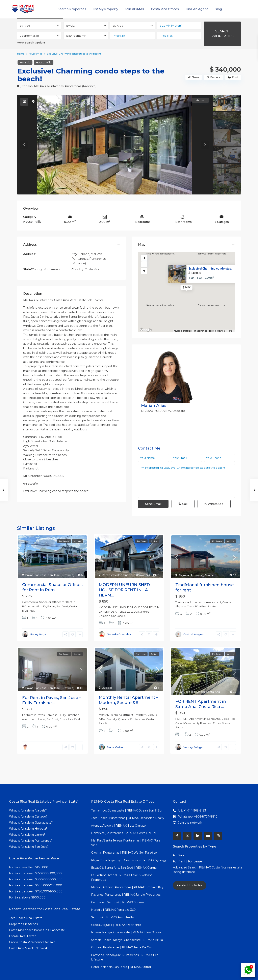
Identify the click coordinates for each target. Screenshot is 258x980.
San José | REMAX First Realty (112, 904)
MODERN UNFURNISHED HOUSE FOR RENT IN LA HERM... (124, 576)
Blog (218, 9)
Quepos (107, 674)
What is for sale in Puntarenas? (31, 827)
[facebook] (177, 822)
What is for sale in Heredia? (28, 815)
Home (21, 54)
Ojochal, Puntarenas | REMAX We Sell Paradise (124, 839)
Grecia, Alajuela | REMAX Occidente (116, 911)
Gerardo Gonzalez (119, 621)
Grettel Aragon (193, 621)
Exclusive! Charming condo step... (211, 269)
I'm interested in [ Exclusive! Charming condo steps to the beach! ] (186, 441)
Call (183, 464)
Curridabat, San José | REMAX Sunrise (118, 889)
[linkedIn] (198, 822)
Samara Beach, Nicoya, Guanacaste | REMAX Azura (127, 926)
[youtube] (208, 822)
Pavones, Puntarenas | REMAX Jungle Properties (126, 881)
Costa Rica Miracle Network (28, 935)
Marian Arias (194, 353)
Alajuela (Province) (191, 561)
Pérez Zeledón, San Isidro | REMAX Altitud (121, 953)
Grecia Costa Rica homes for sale (32, 929)
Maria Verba (115, 734)
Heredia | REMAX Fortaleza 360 (113, 896)
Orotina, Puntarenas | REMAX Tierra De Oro (122, 934)
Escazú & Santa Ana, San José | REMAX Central (124, 854)
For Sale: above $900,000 (28, 884)
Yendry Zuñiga (193, 734)
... (35, 597)
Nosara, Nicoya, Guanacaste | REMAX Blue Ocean (126, 919)
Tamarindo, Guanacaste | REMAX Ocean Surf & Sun (127, 797)
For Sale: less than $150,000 (29, 854)
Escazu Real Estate (23, 923)
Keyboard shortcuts (183, 331)
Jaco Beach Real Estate (26, 905)
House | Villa (35, 54)
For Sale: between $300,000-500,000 (36, 866)
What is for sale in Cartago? (28, 803)
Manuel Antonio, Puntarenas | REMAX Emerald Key (127, 874)
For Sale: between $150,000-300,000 (35, 860)
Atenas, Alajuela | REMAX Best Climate (118, 812)
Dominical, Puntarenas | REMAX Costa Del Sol (124, 820)
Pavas (29, 561)
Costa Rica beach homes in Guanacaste (37, 917)
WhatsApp (214, 464)
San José (41, 561)
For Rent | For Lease (187, 848)
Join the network (190, 809)
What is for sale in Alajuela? (28, 797)
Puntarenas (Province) (81, 86)
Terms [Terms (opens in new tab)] (231, 331)
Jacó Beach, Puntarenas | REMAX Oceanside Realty (128, 804)
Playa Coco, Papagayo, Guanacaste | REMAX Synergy (129, 847)
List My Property (105, 9)
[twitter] (187, 822)
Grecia (209, 561)
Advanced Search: (186, 854)
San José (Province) (61, 561)
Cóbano (27, 86)
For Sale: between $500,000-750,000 (36, 872)
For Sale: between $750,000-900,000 (36, 878)
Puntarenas (55, 86)
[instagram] (218, 822)
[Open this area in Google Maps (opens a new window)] (146, 330)
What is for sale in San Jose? (29, 833)
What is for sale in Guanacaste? (31, 809)
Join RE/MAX (135, 9)
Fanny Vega (38, 621)
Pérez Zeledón (112, 561)
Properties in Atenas (23, 911)
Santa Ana (213, 678)
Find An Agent (197, 9)
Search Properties (72, 9)
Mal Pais (40, 86)
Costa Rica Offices (165, 9)
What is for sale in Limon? (27, 821)
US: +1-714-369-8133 (192, 797)
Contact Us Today (190, 872)
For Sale (25, 62)
